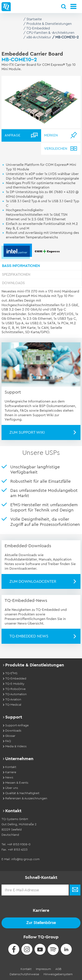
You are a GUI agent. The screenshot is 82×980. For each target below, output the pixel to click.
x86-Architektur (39, 37)
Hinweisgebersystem (58, 974)
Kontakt (26, 969)
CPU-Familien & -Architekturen (50, 33)
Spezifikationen (16, 275)
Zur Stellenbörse (41, 923)
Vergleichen (56, 149)
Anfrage (12, 135)
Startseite (34, 19)
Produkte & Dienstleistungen (49, 24)
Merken (51, 135)
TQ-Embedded (38, 28)
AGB (58, 969)
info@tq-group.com (25, 859)
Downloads (13, 283)
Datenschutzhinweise (24, 974)
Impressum (43, 969)
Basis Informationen (21, 266)
